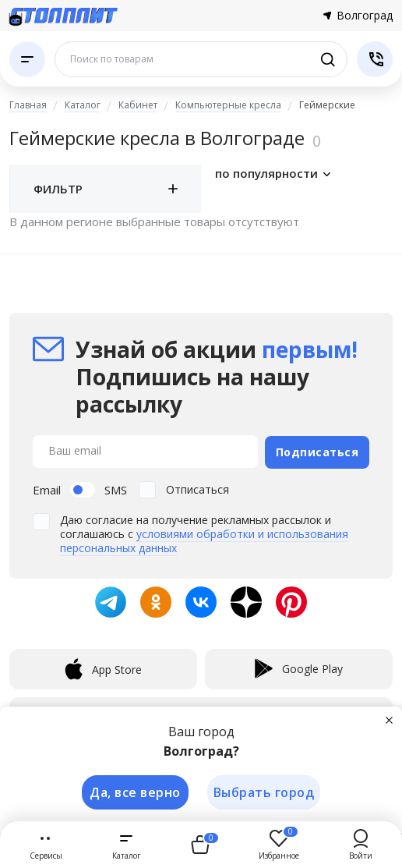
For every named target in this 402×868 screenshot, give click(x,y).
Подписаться (317, 450)
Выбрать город (264, 792)
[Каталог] (27, 59)
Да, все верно (134, 792)
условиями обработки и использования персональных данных (204, 539)
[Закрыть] (390, 718)
